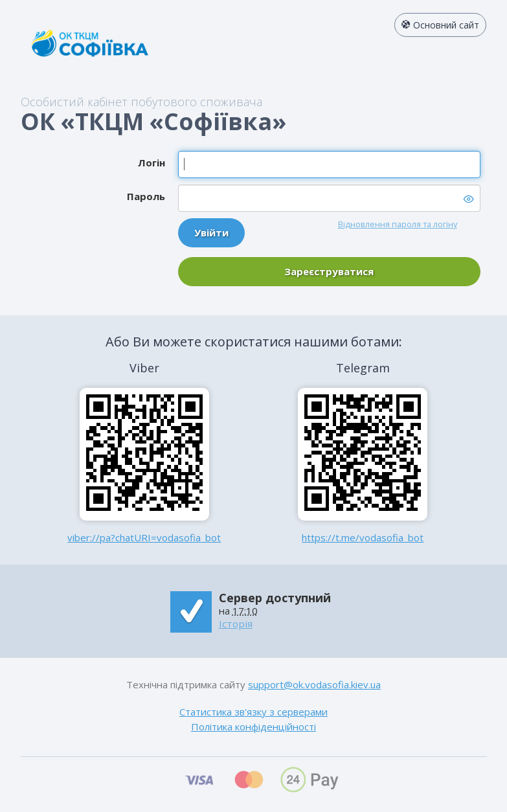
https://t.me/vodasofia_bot (363, 537)
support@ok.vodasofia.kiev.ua (314, 684)
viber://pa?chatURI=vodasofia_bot (144, 537)
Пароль (146, 196)
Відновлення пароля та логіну (398, 224)
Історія (236, 624)
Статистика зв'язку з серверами (253, 712)
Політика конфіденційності (253, 727)
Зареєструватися (329, 271)
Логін (152, 163)
